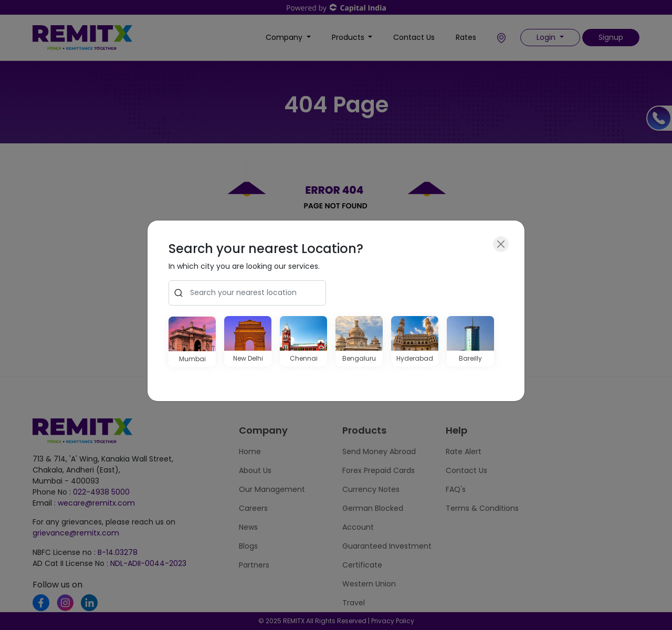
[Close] (501, 244)
